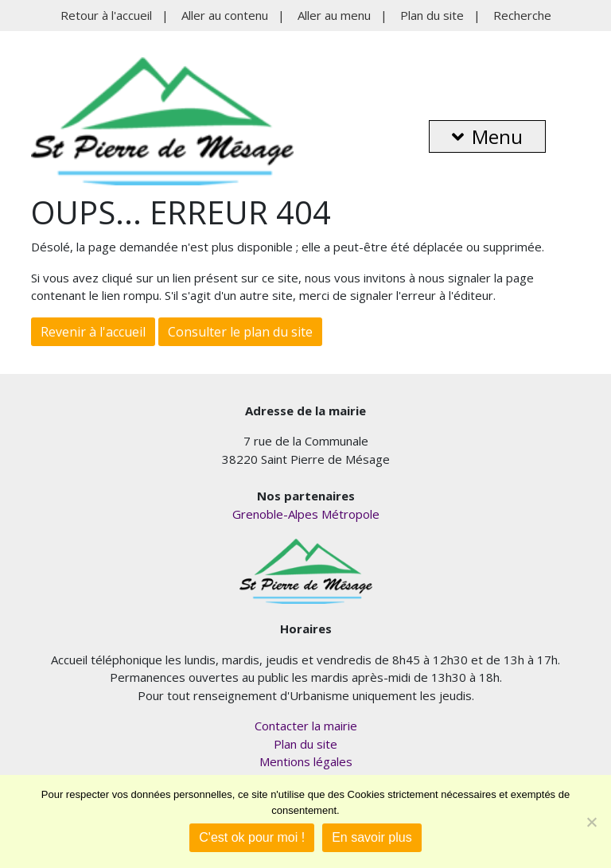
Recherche (522, 15)
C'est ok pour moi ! (252, 837)
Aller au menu (334, 15)
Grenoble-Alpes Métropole (306, 514)
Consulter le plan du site (240, 332)
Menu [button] (487, 136)
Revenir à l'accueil (93, 332)
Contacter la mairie (306, 726)
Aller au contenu (225, 15)
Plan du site (432, 15)
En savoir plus (372, 837)
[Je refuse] (591, 822)
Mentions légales (306, 761)
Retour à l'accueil (106, 15)
